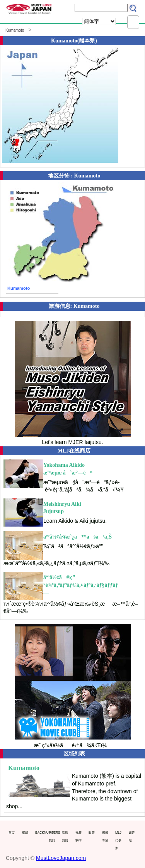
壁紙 (25, 833)
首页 (12, 833)
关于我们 (52, 836)
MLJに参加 (118, 840)
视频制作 (78, 836)
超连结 (132, 836)
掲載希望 (105, 836)
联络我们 (65, 836)
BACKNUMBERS (40, 833)
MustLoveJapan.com (61, 858)
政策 (92, 833)
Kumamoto (15, 30)
